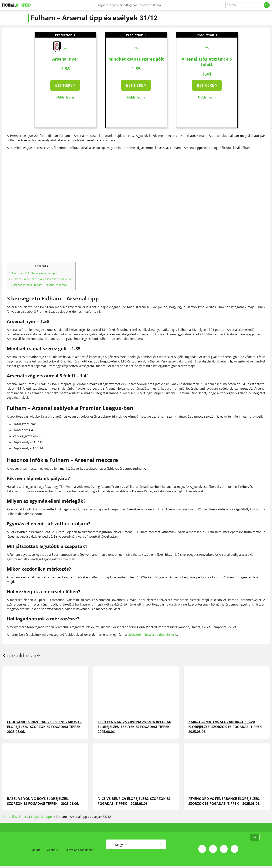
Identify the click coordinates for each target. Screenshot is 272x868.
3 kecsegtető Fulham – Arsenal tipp (33, 273)
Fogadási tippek (108, 5)
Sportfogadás (129, 5)
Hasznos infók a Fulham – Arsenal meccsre (38, 285)
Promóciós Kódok (150, 5)
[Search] (244, 5)
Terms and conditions (79, 850)
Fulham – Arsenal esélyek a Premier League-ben (41, 279)
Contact (35, 850)
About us (53, 850)
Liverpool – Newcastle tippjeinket (151, 635)
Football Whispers (15, 817)
